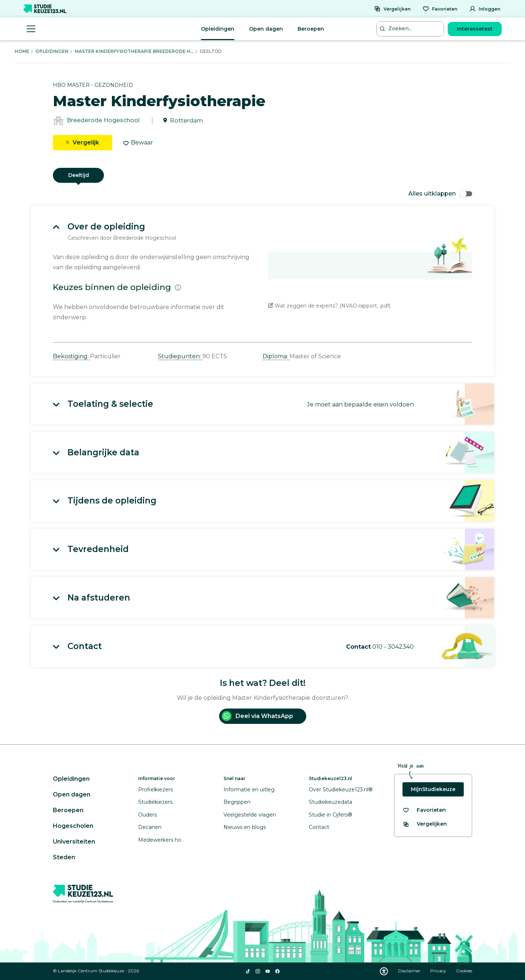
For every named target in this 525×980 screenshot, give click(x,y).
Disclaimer (410, 971)
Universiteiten (74, 842)
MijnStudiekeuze (433, 789)
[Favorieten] (440, 9)
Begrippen (237, 802)
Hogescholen (73, 826)
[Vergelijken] (392, 9)
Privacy (439, 971)
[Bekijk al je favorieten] (424, 810)
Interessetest (475, 29)
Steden (64, 857)
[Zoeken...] (411, 29)
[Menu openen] (31, 29)
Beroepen (311, 29)
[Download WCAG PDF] (384, 971)
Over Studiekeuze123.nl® (341, 790)
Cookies (464, 971)
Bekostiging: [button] (71, 356)
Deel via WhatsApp (257, 716)
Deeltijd (79, 175)
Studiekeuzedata (330, 802)
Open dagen (266, 29)
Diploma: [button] (276, 356)
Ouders (147, 815)
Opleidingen (218, 29)
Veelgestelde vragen (250, 815)
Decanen (150, 827)
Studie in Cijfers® (330, 815)
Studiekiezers (155, 802)
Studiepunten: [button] (180, 356)
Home (22, 51)
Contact (319, 827)
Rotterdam (186, 121)
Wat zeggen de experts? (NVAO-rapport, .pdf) (329, 306)
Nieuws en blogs (245, 827)
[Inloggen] (485, 9)
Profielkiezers (155, 790)
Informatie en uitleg (249, 790)
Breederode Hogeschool (103, 121)
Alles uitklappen (440, 194)
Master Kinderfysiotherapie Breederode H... (134, 51)
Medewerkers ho (160, 840)
